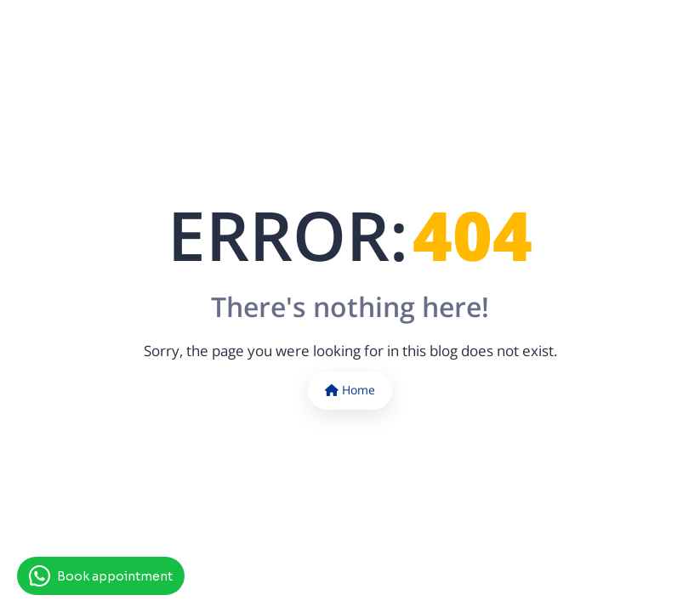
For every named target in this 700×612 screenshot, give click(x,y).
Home (350, 390)
